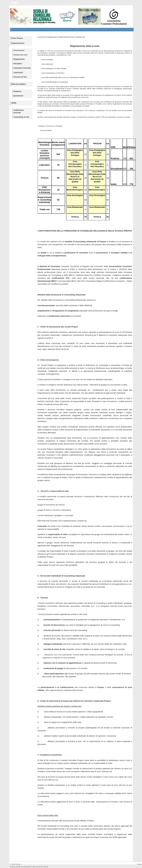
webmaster (27, 867)
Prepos (18, 864)
